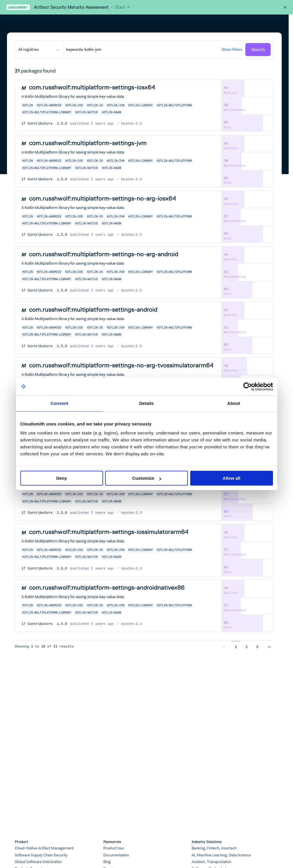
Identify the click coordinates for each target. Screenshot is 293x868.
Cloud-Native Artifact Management (44, 848)
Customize (147, 478)
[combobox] (39, 50)
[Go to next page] (269, 646)
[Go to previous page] (224, 646)
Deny (62, 478)
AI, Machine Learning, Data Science (221, 855)
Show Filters (232, 49)
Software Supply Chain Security (41, 855)
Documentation (116, 855)
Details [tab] (147, 403)
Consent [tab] (59, 403)
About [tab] (234, 403)
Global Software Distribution (38, 862)
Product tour (114, 848)
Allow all (232, 478)
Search (258, 49)
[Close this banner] (285, 7)
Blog (107, 862)
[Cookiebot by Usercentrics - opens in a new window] (248, 387)
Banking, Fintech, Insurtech (214, 848)
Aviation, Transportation (211, 862)
